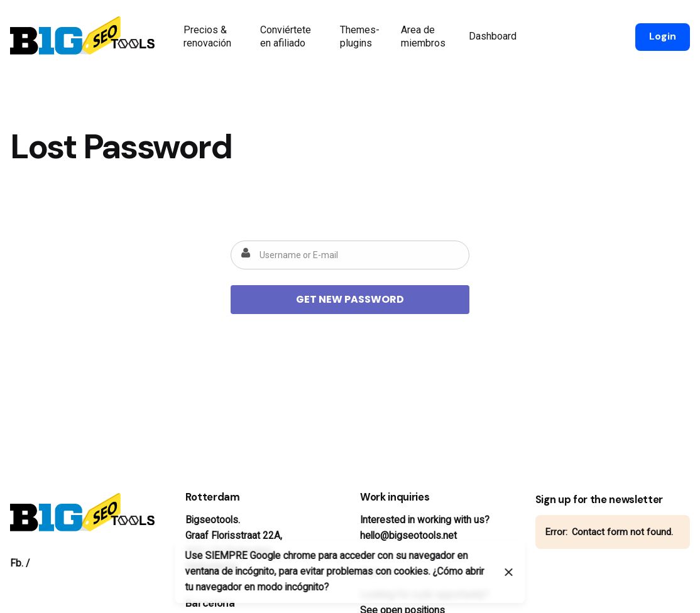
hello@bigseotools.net (408, 536)
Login (663, 36)
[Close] (509, 572)
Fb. (17, 563)
